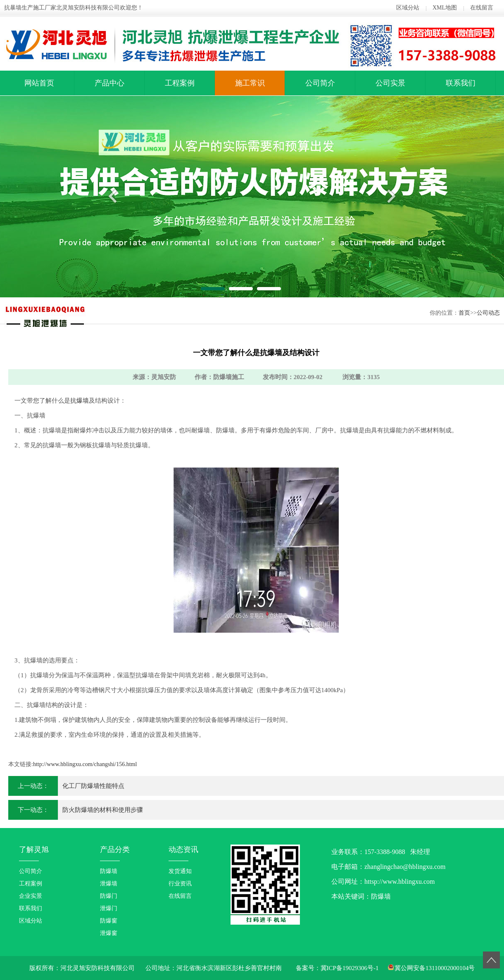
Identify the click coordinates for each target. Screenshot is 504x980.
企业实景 (31, 896)
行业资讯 (180, 884)
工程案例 (180, 83)
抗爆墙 (80, 401)
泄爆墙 (109, 884)
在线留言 (482, 8)
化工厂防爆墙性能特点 (93, 786)
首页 (464, 313)
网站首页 (39, 83)
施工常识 (250, 83)
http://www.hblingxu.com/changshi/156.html (85, 764)
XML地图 (445, 8)
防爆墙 (109, 871)
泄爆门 (109, 908)
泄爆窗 (109, 933)
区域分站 (408, 8)
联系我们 (461, 83)
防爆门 (109, 896)
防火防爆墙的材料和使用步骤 (103, 810)
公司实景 (390, 83)
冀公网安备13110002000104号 (435, 968)
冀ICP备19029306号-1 (350, 968)
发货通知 (180, 871)
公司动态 (488, 313)
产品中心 (109, 83)
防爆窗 (109, 921)
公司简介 (320, 83)
